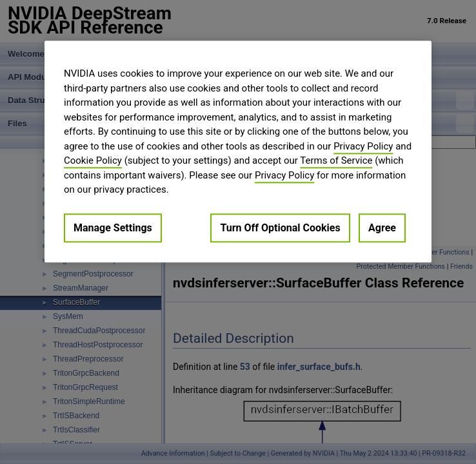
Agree (382, 228)
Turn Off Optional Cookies (280, 228)
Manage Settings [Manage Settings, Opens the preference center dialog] (113, 228)
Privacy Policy (363, 146)
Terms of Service (336, 160)
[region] (238, 151)
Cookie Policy (93, 160)
